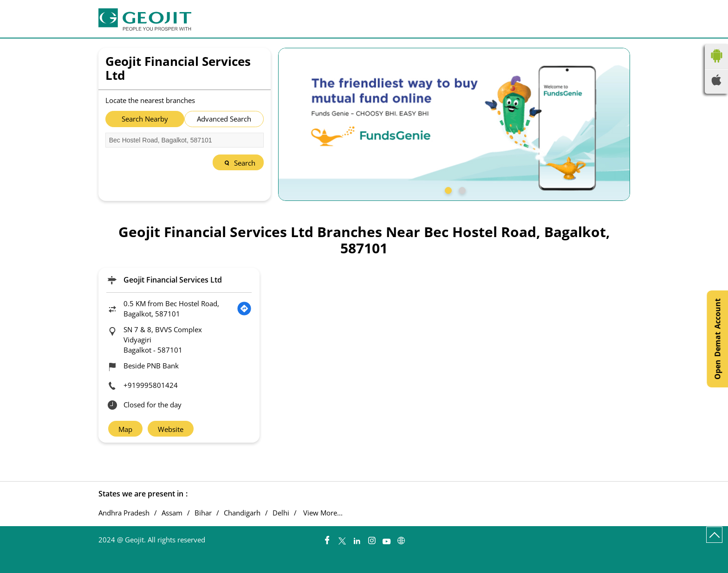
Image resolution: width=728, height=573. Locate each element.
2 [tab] (461, 189)
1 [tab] (447, 189)
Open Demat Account (717, 339)
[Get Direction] (244, 309)
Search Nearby (145, 119)
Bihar (203, 513)
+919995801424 (151, 385)
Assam (172, 513)
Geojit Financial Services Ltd (173, 280)
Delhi (281, 513)
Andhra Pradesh (124, 513)
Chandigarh (242, 513)
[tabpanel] (454, 124)
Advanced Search (224, 119)
